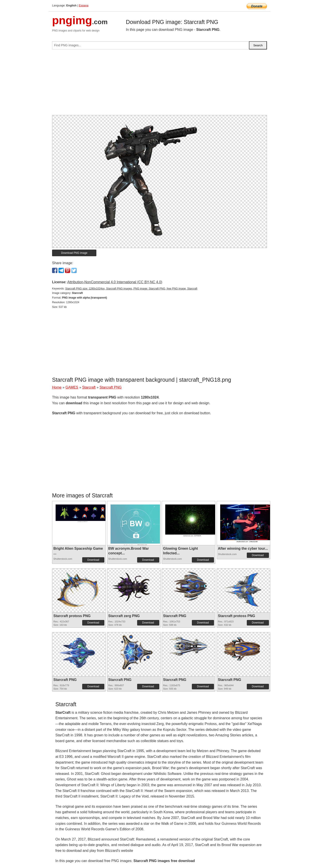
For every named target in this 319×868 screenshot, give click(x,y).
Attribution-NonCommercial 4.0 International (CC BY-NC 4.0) (115, 282)
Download (93, 560)
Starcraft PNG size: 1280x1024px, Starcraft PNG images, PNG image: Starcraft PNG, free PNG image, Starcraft (131, 289)
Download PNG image (74, 253)
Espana (84, 5)
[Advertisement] (159, 84)
